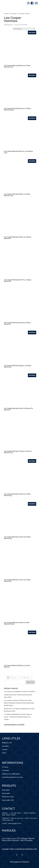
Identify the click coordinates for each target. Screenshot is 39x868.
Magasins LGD (7, 743)
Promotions (6, 790)
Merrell (31, 838)
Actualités (5, 746)
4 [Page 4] (15, 678)
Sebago (24, 838)
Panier (4, 753)
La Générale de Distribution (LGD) (26, 849)
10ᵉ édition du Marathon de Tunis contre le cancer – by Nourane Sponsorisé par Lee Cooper (18, 717)
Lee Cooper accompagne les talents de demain (19, 692)
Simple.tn (26, 862)
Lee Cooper (13, 14)
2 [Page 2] (10, 678)
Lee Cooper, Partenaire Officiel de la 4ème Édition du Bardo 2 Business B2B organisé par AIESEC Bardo (19, 703)
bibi (22, 840)
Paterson (15, 840)
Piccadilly (29, 840)
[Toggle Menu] (36, 3)
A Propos (5, 767)
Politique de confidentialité (11, 774)
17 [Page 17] (21, 678)
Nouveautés (6, 793)
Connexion (6, 770)
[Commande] (24, 29)
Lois (14, 838)
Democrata (6, 840)
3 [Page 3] (13, 678)
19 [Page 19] (28, 678)
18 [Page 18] (24, 678)
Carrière (5, 750)
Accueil (6, 14)
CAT (18, 838)
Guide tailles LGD (8, 800)
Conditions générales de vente (12, 777)
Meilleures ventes (8, 797)
